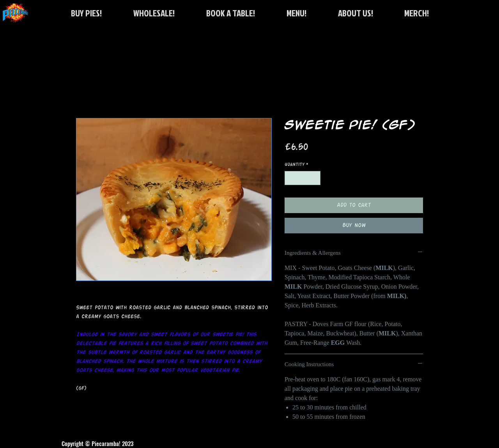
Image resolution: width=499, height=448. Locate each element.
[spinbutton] (303, 178)
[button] (230, 13)
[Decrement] (290, 178)
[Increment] (315, 178)
